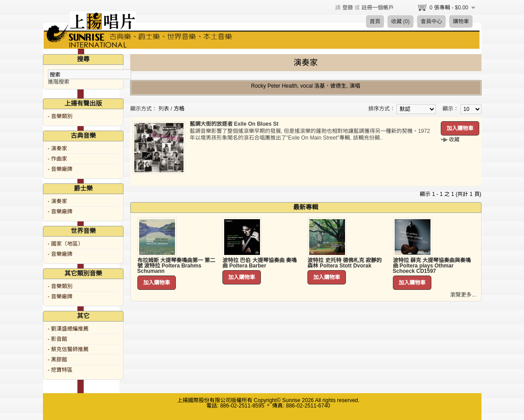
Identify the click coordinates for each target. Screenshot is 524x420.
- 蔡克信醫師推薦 (68, 349)
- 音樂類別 (60, 116)
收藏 (454, 140)
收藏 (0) (400, 21)
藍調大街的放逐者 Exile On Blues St (234, 124)
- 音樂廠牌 (60, 169)
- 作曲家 (58, 159)
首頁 (375, 21)
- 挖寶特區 (60, 370)
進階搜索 (59, 82)
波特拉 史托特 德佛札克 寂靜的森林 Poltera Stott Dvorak (345, 263)
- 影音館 (58, 339)
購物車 (461, 21)
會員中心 (431, 21)
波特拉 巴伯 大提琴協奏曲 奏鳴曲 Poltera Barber (260, 263)
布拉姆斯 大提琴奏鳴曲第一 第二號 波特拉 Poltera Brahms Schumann (177, 266)
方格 (179, 109)
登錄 (348, 8)
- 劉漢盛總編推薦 (68, 329)
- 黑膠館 (58, 360)
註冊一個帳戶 (378, 8)
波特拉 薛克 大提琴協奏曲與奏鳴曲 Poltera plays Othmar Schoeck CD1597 (432, 266)
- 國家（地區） (66, 244)
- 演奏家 (58, 148)
